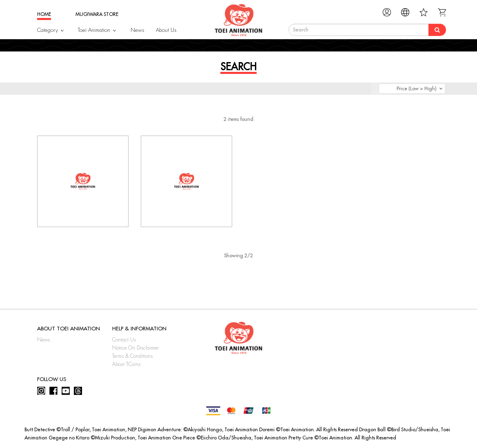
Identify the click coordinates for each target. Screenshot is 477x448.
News (137, 30)
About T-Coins (126, 364)
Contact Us (124, 340)
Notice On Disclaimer (135, 348)
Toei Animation (94, 30)
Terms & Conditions (132, 356)
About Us (166, 30)
